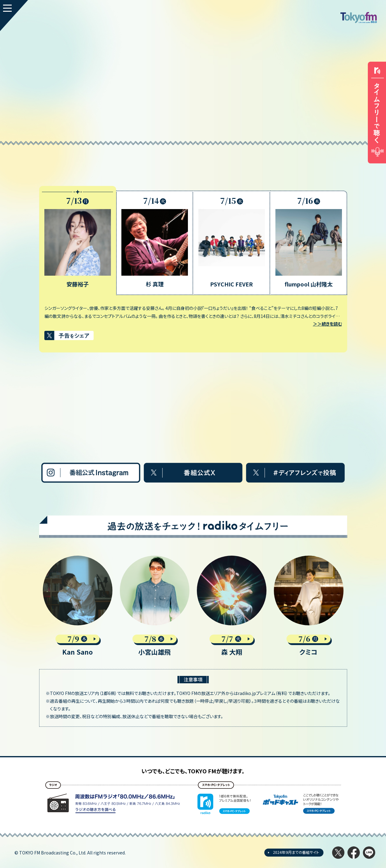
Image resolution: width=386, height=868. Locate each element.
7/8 (154, 639)
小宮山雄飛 (154, 652)
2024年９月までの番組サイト (296, 852)
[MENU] (14, 16)
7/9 (77, 639)
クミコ (309, 652)
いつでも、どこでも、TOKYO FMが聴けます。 (193, 771)
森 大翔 (232, 652)
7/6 (309, 639)
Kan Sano (77, 652)
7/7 (232, 639)
